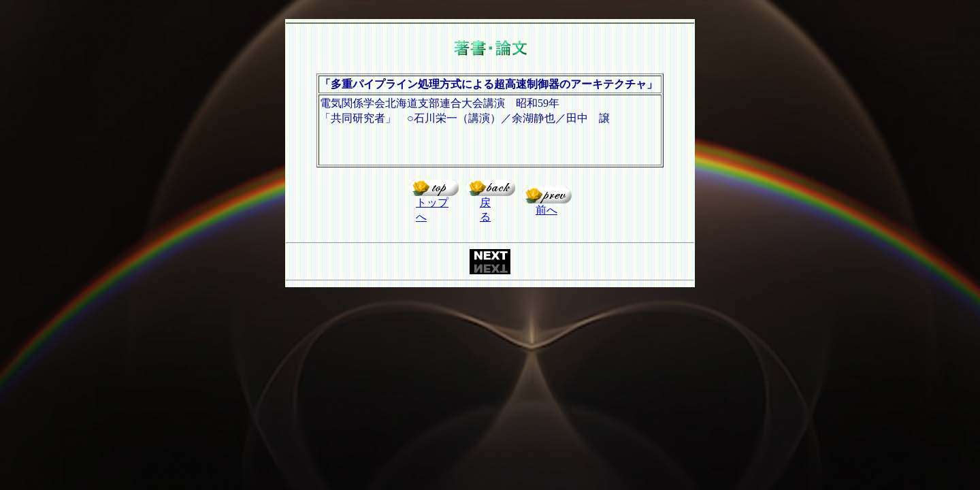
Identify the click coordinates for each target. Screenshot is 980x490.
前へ (546, 210)
